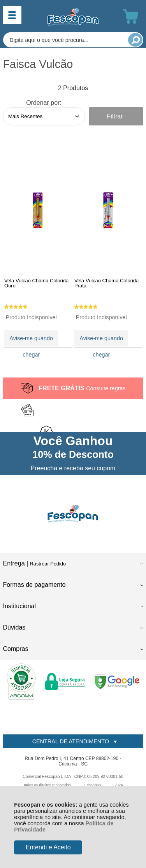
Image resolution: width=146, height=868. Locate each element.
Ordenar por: (44, 103)
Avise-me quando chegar (31, 341)
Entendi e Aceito (48, 847)
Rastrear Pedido (48, 564)
